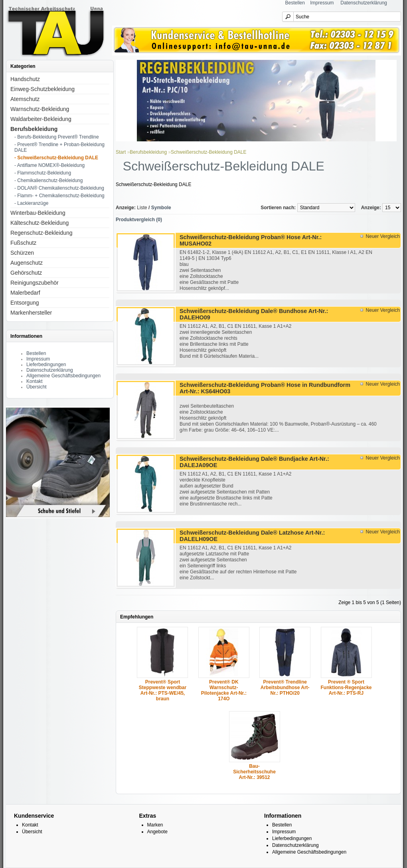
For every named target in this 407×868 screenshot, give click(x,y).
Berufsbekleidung (34, 129)
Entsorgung (25, 303)
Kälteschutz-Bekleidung (40, 223)
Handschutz (25, 79)
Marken (155, 825)
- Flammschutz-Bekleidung (43, 173)
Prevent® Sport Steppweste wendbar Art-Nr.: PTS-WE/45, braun (163, 690)
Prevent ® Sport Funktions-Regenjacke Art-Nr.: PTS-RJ (346, 688)
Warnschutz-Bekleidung (40, 109)
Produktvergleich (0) (139, 220)
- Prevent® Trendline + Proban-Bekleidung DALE (59, 147)
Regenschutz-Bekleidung (41, 233)
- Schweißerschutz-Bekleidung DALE (56, 158)
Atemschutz (25, 99)
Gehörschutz (26, 273)
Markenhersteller (31, 313)
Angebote (157, 832)
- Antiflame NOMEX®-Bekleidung (49, 165)
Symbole (161, 208)
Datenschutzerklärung (364, 3)
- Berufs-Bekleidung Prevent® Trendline (57, 137)
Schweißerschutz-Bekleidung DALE (208, 152)
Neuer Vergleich (383, 236)
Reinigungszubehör (35, 283)
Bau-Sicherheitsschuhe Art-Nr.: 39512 (254, 772)
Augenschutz (27, 263)
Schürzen (22, 253)
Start (121, 152)
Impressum (322, 3)
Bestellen (295, 3)
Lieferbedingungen (46, 365)
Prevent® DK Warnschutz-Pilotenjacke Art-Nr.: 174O (224, 690)
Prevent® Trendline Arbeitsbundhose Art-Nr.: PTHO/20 (285, 688)
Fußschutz (23, 243)
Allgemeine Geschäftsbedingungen (63, 376)
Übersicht (37, 387)
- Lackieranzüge (31, 203)
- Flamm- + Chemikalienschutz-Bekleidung (59, 196)
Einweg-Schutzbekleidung (42, 89)
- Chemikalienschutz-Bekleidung (48, 180)
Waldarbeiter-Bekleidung (41, 119)
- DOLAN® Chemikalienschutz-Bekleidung (59, 188)
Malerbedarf (25, 293)
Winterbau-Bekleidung (38, 213)
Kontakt (35, 381)
